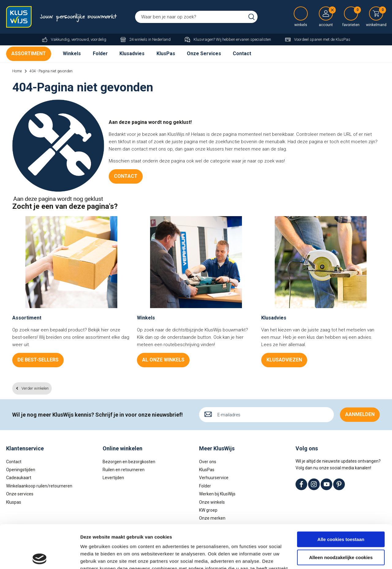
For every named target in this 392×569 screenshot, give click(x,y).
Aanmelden (360, 414)
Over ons (208, 462)
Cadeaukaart (19, 478)
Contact (242, 53)
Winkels (72, 53)
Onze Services (204, 53)
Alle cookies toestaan (341, 496)
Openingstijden (21, 470)
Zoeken (251, 17)
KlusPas (166, 53)
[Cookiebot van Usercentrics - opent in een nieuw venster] (40, 557)
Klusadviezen (284, 360)
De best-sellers (38, 360)
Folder (100, 53)
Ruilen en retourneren (124, 470)
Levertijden (113, 478)
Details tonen (95, 557)
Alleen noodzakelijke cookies (341, 514)
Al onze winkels (163, 360)
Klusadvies (132, 53)
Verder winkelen (35, 388)
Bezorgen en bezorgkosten (129, 462)
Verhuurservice (214, 478)
